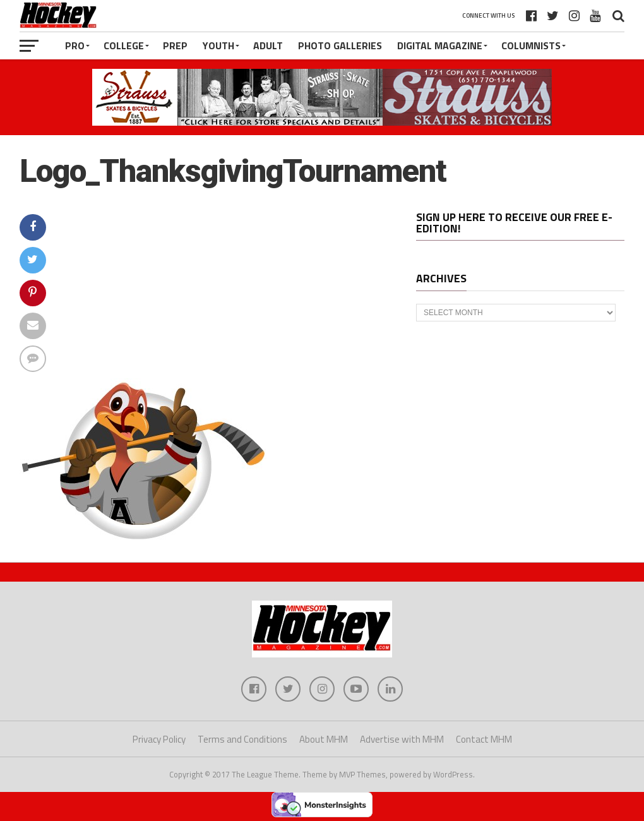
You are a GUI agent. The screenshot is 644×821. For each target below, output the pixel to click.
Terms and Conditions (242, 739)
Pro (75, 45)
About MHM (324, 739)
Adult (268, 45)
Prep (175, 45)
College (124, 45)
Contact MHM (484, 739)
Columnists (531, 45)
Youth (218, 45)
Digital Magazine (440, 45)
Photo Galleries (340, 45)
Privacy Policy (159, 739)
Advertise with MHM (402, 739)
